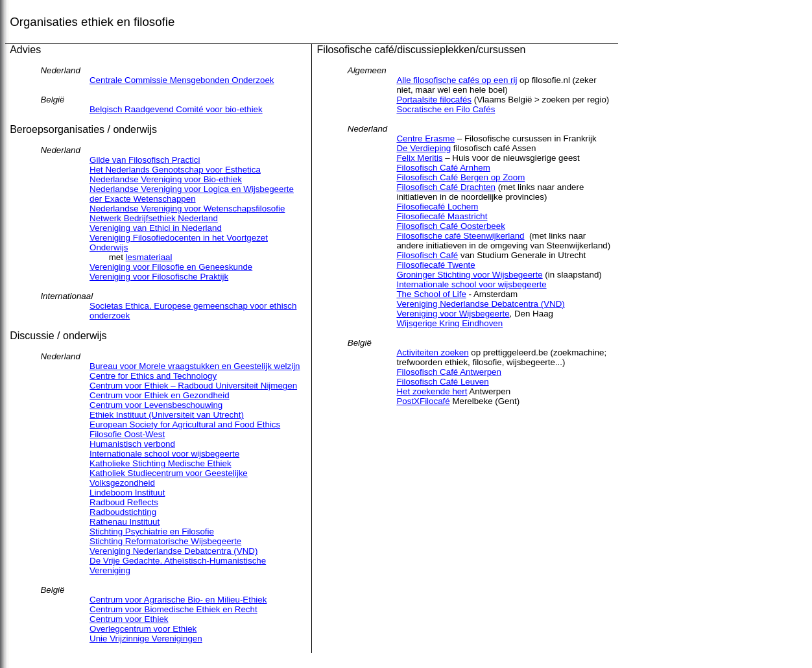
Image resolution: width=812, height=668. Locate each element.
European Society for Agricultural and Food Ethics (185, 424)
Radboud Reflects (124, 502)
